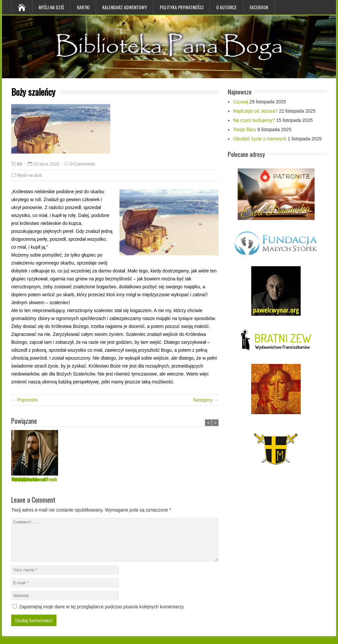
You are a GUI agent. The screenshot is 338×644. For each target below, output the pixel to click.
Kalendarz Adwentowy (125, 7)
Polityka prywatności (182, 7)
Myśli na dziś (51, 7)
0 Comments (83, 164)
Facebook (259, 7)
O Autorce (226, 7)
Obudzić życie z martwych (260, 139)
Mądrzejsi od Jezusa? (79, 479)
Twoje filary (168, 479)
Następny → (206, 400)
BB (20, 164)
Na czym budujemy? (127, 479)
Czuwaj (17, 479)
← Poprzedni (25, 400)
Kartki (83, 7)
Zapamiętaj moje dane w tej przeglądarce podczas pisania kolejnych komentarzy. (102, 615)
